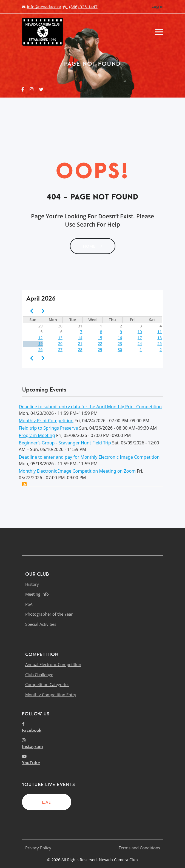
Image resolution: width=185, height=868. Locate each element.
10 (140, 332)
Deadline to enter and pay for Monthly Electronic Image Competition (89, 457)
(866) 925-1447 (81, 7)
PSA (29, 604)
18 (160, 338)
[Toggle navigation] (159, 32)
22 (100, 343)
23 (120, 343)
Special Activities (41, 624)
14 (80, 338)
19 (41, 343)
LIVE (46, 802)
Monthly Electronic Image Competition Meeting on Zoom (77, 471)
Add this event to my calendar (24, 484)
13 (60, 338)
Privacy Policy (38, 848)
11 (160, 332)
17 (140, 338)
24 (140, 343)
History (32, 584)
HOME (92, 246)
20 (60, 343)
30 (120, 349)
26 (41, 349)
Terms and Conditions (139, 848)
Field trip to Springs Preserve (49, 428)
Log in (157, 7)
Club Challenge (39, 675)
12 (41, 338)
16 (120, 338)
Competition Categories (47, 684)
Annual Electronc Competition (53, 664)
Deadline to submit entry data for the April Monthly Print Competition (90, 407)
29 (100, 349)
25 (160, 343)
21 (80, 343)
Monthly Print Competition (46, 421)
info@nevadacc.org (43, 7)
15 (100, 338)
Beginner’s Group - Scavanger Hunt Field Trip (65, 443)
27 (60, 349)
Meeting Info (37, 594)
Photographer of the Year (49, 614)
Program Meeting (37, 435)
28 (80, 349)
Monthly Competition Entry (51, 695)
